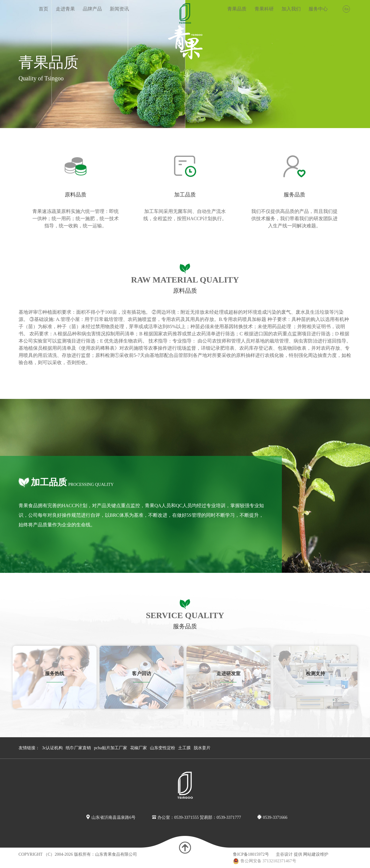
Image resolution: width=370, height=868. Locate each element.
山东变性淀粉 (163, 748)
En (346, 9)
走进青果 (65, 9)
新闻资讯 (119, 9)
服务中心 (318, 9)
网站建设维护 (316, 854)
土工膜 (184, 748)
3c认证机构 (52, 748)
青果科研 (264, 9)
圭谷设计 (284, 854)
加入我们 (291, 9)
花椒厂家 (139, 748)
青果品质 (237, 9)
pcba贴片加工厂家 (110, 748)
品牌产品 (92, 9)
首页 (43, 9)
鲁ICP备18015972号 (251, 854)
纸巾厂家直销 (78, 748)
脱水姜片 (202, 748)
